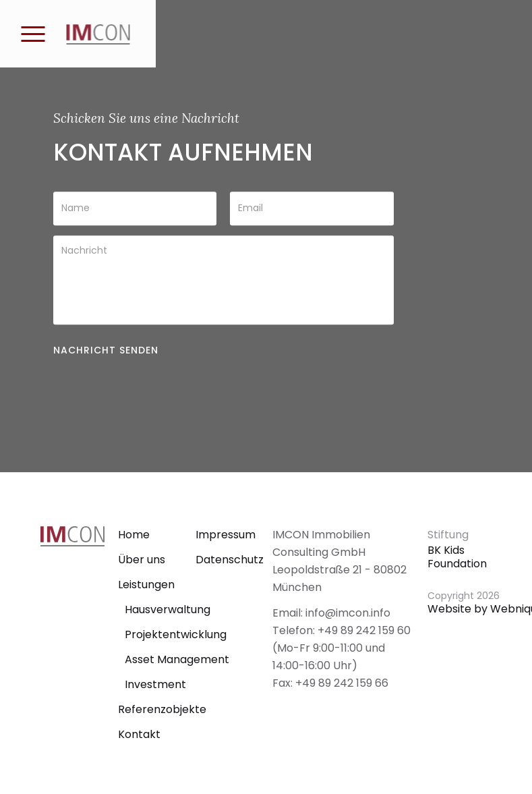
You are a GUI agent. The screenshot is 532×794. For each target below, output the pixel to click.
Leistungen (146, 585)
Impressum (226, 535)
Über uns (142, 560)
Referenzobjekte (162, 709)
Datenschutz (230, 560)
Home (134, 535)
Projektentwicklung (176, 634)
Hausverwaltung (168, 609)
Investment (155, 684)
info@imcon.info (348, 613)
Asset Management (177, 659)
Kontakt (139, 734)
